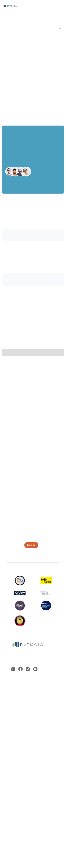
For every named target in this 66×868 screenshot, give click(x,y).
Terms (25, 853)
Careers (14, 807)
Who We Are (17, 791)
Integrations (17, 796)
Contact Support (20, 749)
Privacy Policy (37, 855)
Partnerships (17, 802)
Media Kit (15, 819)
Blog (12, 738)
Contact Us (54, 855)
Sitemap (12, 853)
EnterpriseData (19, 712)
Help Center (17, 743)
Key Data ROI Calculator (19, 763)
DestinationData (20, 706)
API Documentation (22, 754)
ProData (14, 701)
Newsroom (16, 813)
